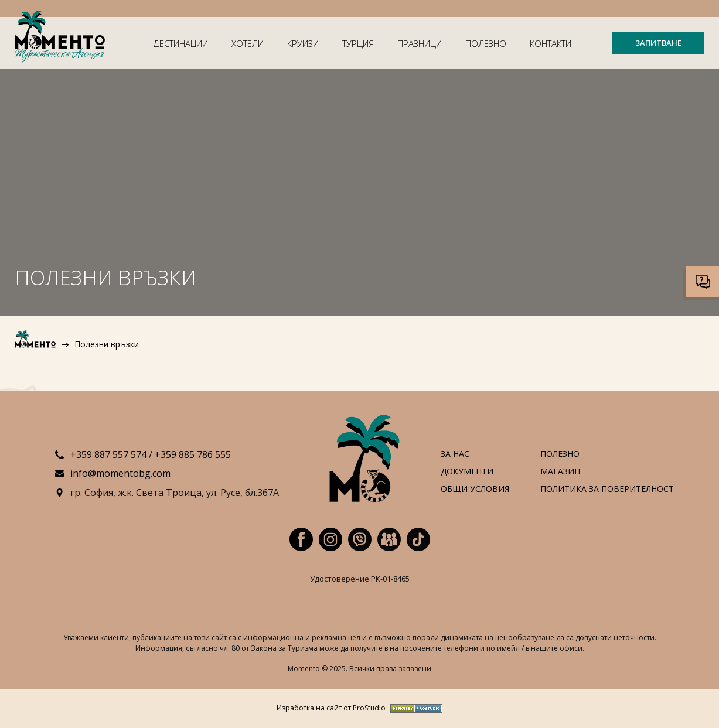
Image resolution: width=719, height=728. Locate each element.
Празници (420, 43)
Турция (358, 43)
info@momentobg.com (120, 473)
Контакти (551, 43)
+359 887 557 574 (108, 454)
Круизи (303, 43)
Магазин (560, 472)
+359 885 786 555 (193, 454)
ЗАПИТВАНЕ (658, 43)
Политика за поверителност (607, 489)
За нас (455, 454)
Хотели (248, 43)
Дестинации (181, 43)
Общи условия (475, 489)
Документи (467, 472)
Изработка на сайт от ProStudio (331, 708)
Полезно (486, 43)
